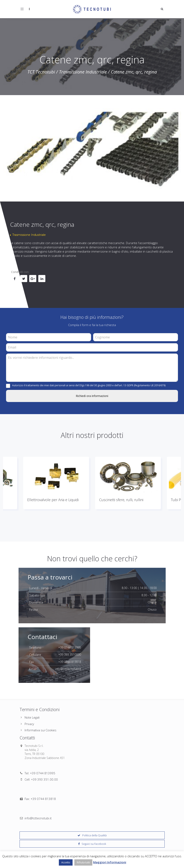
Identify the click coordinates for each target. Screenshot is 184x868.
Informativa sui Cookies (41, 730)
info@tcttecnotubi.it (38, 792)
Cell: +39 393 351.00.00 (41, 779)
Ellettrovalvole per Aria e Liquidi (53, 500)
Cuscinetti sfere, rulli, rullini (121, 500)
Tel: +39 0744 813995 (40, 773)
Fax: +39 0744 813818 (40, 786)
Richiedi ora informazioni (92, 396)
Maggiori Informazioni (110, 862)
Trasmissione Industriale (83, 72)
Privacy (29, 724)
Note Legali (32, 717)
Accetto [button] (66, 862)
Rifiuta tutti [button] (83, 862)
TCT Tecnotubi (41, 72)
